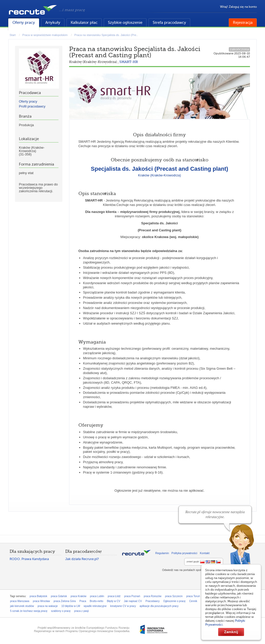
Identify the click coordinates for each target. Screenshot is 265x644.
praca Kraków (79, 596)
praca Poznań (132, 596)
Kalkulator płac (84, 23)
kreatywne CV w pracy (123, 606)
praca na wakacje (48, 606)
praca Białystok (39, 596)
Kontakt (205, 553)
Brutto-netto (97, 601)
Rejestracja (243, 23)
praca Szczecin (174, 596)
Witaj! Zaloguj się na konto (238, 7)
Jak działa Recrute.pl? (82, 559)
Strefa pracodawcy (169, 23)
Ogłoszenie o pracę (174, 601)
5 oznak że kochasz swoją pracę (29, 611)
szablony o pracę (61, 611)
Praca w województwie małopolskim (45, 35)
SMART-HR (129, 62)
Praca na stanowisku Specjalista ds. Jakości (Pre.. (106, 35)
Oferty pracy (24, 23)
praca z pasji (82, 611)
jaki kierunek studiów (22, 606)
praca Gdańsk (59, 596)
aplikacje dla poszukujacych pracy (159, 606)
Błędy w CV (114, 601)
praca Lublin (97, 596)
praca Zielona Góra (65, 601)
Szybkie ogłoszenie (125, 23)
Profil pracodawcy (32, 106)
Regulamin (162, 553)
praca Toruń (193, 596)
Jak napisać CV (133, 601)
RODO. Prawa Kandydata (29, 559)
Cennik (193, 601)
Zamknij (231, 632)
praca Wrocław (41, 601)
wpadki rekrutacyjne (95, 606)
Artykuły (53, 23)
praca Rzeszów (152, 596)
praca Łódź (114, 596)
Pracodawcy (152, 601)
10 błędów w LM (71, 606)
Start (13, 35)
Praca (83, 601)
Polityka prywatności (185, 553)
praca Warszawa (20, 601)
